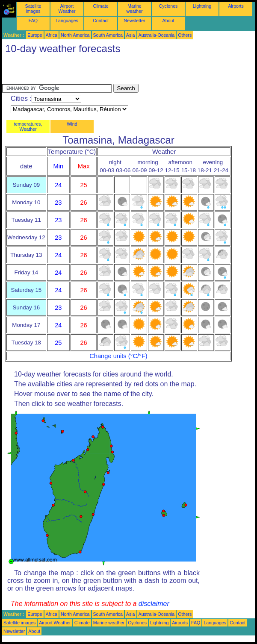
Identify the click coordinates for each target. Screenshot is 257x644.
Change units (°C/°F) (118, 356)
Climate (100, 6)
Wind (72, 124)
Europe (35, 35)
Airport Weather (67, 9)
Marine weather (135, 9)
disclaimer (154, 604)
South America (108, 35)
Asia (131, 35)
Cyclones (168, 6)
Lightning (202, 6)
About (168, 21)
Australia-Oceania (157, 35)
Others (185, 35)
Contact (101, 21)
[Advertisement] (102, 71)
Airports (236, 6)
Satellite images (33, 9)
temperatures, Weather (28, 126)
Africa (52, 35)
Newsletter (134, 21)
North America (75, 35)
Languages (67, 21)
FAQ (33, 21)
